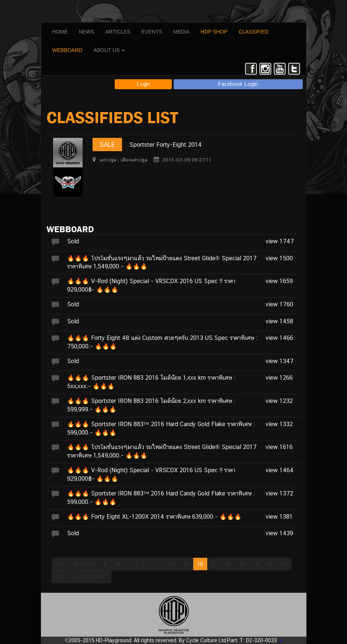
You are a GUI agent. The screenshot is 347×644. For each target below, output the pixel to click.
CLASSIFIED (254, 32)
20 (256, 564)
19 (242, 564)
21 (270, 564)
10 (117, 564)
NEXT (100, 576)
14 (172, 564)
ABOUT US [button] (109, 50)
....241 (77, 576)
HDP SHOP (214, 32)
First (61, 564)
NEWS (87, 32)
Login (143, 84)
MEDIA (181, 32)
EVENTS (152, 32)
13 (159, 564)
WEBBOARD (67, 50)
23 (59, 576)
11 (131, 564)
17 (214, 564)
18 (228, 564)
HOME (60, 32)
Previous (85, 564)
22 (284, 564)
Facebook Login (238, 84)
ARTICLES (118, 32)
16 (200, 564)
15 (186, 564)
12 (145, 564)
